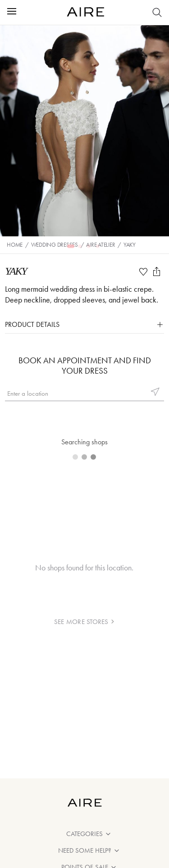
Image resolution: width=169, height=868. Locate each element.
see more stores (84, 622)
